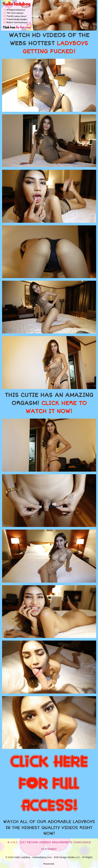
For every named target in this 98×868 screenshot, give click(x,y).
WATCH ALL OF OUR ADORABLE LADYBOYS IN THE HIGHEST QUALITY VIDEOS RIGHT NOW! (49, 828)
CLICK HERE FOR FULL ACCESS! (49, 784)
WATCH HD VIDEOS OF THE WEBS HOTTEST (49, 43)
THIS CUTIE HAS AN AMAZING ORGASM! (49, 403)
